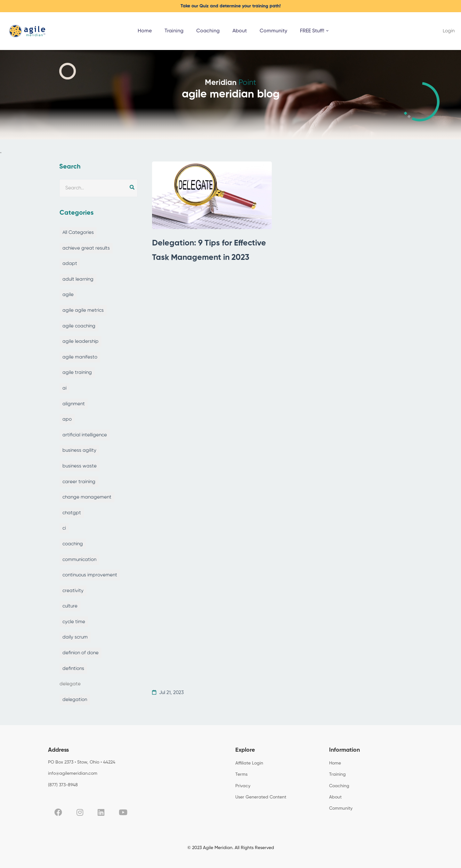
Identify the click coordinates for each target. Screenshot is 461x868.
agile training (77, 372)
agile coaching (79, 326)
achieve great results (86, 248)
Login (449, 31)
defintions (73, 669)
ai (65, 388)
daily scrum (75, 637)
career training (79, 482)
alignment (74, 404)
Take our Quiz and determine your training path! (231, 6)
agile (68, 295)
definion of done (81, 653)
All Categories (78, 232)
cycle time (74, 622)
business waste (80, 466)
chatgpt (72, 513)
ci (64, 528)
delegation (75, 700)
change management (87, 497)
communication (79, 560)
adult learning (78, 279)
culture (70, 606)
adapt (70, 264)
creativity (73, 591)
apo (67, 419)
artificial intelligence (85, 435)
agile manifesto (80, 357)
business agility (79, 450)
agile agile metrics (83, 310)
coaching (73, 544)
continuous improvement (90, 575)
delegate (70, 684)
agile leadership (81, 341)
